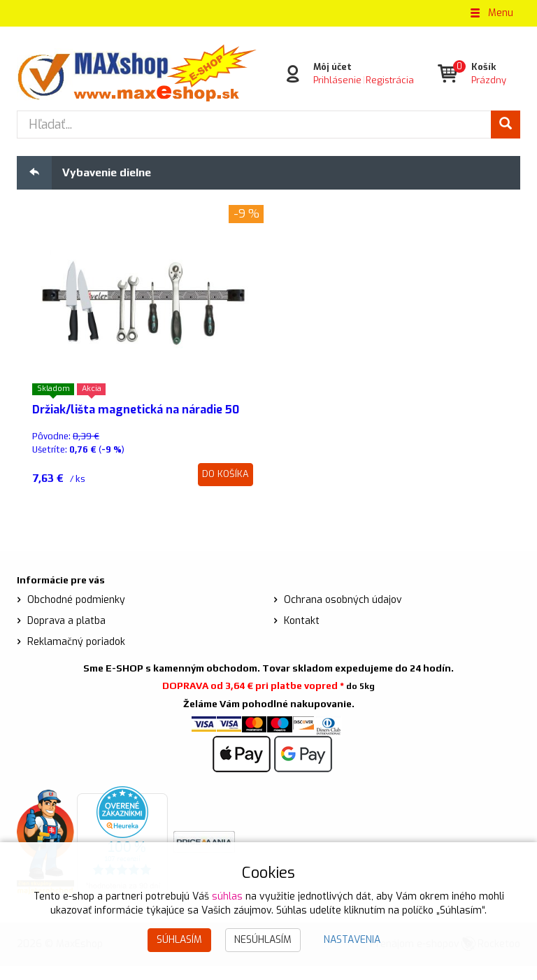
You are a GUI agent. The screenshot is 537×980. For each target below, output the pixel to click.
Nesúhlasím (263, 940)
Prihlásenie (337, 80)
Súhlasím (179, 940)
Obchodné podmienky (76, 615)
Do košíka (225, 489)
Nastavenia (352, 940)
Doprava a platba (67, 635)
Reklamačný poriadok (76, 656)
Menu (491, 13)
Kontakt (302, 635)
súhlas (227, 896)
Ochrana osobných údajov (343, 615)
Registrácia (390, 80)
